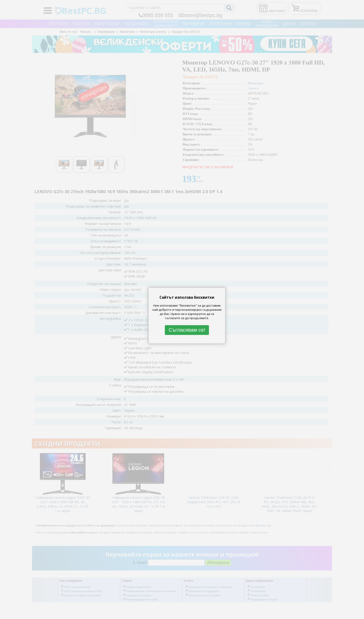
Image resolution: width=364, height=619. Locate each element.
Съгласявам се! (187, 330)
